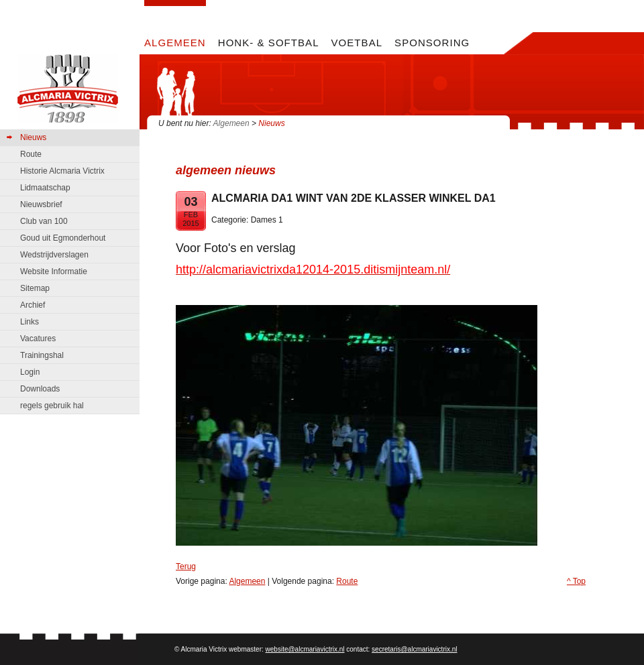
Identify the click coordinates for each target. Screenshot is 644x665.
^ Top (576, 581)
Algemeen (231, 123)
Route (347, 581)
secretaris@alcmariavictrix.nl (414, 649)
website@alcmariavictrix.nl (305, 649)
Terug (186, 566)
